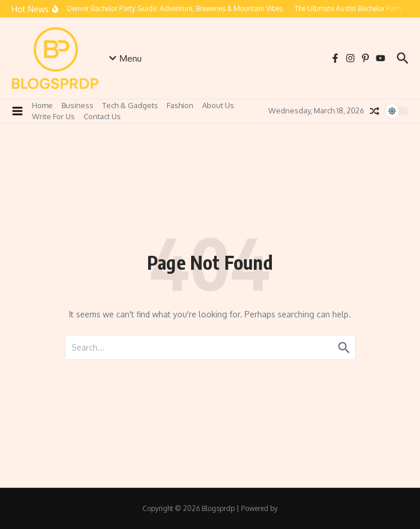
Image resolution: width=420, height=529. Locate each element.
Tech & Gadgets (130, 105)
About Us (218, 105)
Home (42, 105)
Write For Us (53, 116)
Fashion (180, 105)
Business (78, 105)
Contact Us (102, 116)
